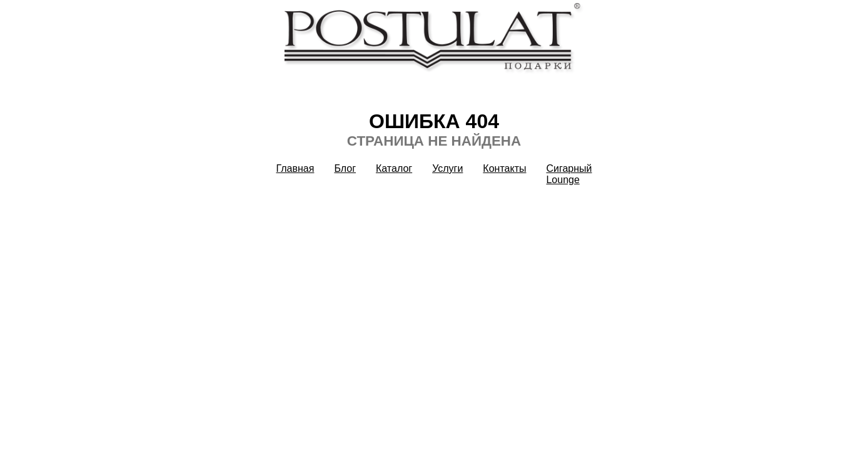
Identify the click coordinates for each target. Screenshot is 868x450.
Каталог (394, 168)
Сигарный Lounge (569, 174)
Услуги (447, 168)
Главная (295, 168)
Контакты (504, 168)
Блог (345, 168)
